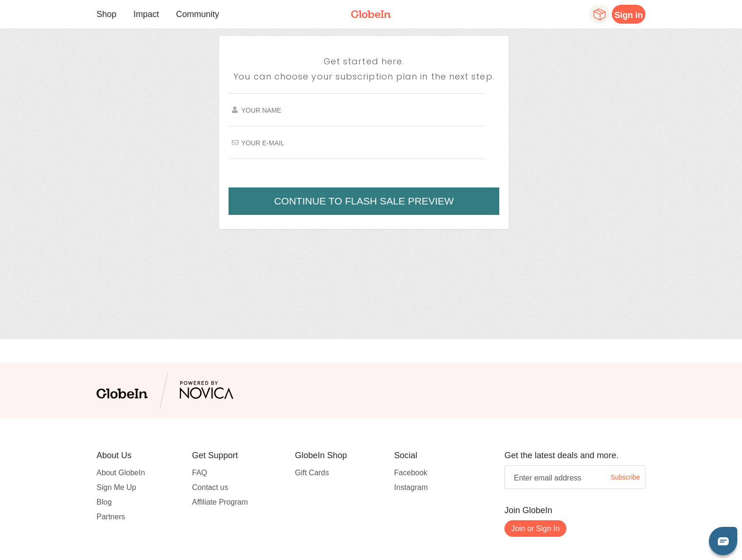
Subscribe (625, 477)
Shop (106, 14)
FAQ (200, 473)
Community (198, 14)
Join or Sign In (535, 529)
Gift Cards (312, 473)
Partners (111, 517)
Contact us (210, 487)
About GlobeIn (121, 473)
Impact (146, 14)
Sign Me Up (116, 487)
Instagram (411, 487)
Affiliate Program (220, 502)
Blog (104, 502)
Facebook (411, 473)
